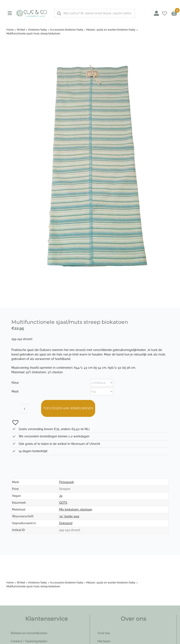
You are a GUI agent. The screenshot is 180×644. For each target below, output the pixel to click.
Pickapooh (67, 482)
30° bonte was (69, 516)
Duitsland (66, 523)
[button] (13, 422)
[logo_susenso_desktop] (31, 11)
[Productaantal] (24, 409)
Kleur (15, 383)
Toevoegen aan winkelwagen (68, 408)
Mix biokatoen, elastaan (76, 509)
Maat (15, 391)
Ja (61, 496)
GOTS (63, 503)
